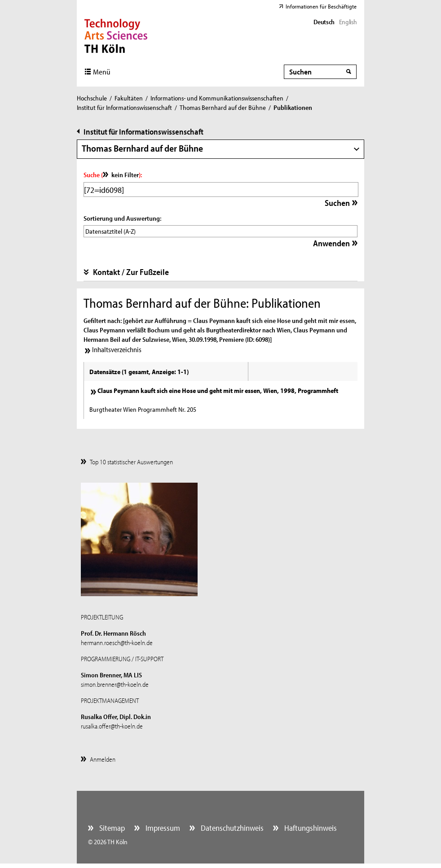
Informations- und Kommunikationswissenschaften (217, 98)
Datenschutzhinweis (231, 828)
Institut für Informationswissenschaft (124, 107)
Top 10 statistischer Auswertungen (131, 462)
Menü (102, 72)
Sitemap (111, 828)
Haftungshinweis (310, 828)
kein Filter (125, 175)
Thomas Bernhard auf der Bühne (223, 107)
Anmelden (103, 759)
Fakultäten (129, 98)
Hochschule (92, 98)
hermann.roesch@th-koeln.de (117, 643)
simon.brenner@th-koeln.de (115, 684)
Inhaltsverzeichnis (117, 349)
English (348, 22)
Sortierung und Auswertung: (122, 218)
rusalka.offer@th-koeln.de (112, 726)
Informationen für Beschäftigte (321, 6)
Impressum (162, 828)
